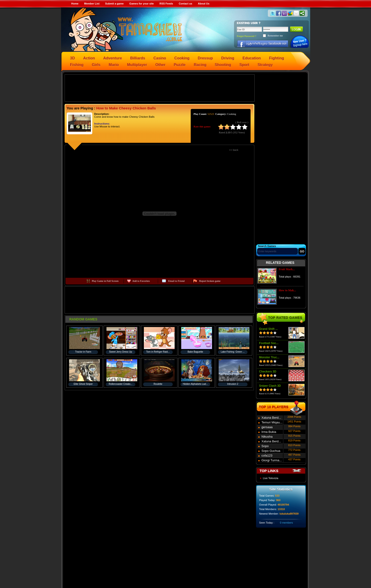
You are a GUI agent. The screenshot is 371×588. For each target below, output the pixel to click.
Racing (200, 65)
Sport (244, 65)
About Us (204, 4)
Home (75, 4)
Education (252, 58)
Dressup (205, 58)
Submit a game (114, 4)
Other (161, 65)
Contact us (185, 4)
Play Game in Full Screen (105, 281)
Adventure (113, 58)
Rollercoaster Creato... (120, 384)
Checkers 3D (268, 372)
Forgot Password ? (247, 36)
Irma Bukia (269, 432)
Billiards (138, 58)
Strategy (265, 65)
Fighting (276, 58)
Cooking (182, 58)
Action (89, 58)
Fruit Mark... (287, 269)
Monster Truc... (269, 357)
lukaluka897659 (289, 514)
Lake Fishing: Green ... (233, 352)
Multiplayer (137, 65)
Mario (114, 65)
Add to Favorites (141, 281)
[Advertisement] (160, 88)
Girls (96, 65)
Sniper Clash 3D (270, 386)
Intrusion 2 (233, 384)
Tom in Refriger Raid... (158, 352)
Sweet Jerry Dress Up (121, 352)
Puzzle (180, 65)
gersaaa (267, 427)
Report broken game (210, 281)
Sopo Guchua (271, 451)
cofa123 (267, 456)
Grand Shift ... (268, 329)
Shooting (223, 65)
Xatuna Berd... (271, 418)
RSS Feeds (166, 4)
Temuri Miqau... (272, 422)
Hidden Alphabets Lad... (195, 384)
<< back (234, 150)
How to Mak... (287, 290)
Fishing (77, 65)
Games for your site (142, 4)
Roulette (158, 384)
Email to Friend (176, 281)
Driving (228, 58)
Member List (92, 4)
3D (72, 58)
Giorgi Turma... (272, 460)
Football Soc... (269, 343)
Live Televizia (271, 478)
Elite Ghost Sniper (83, 384)
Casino (160, 58)
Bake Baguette (195, 352)
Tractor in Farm (83, 352)
